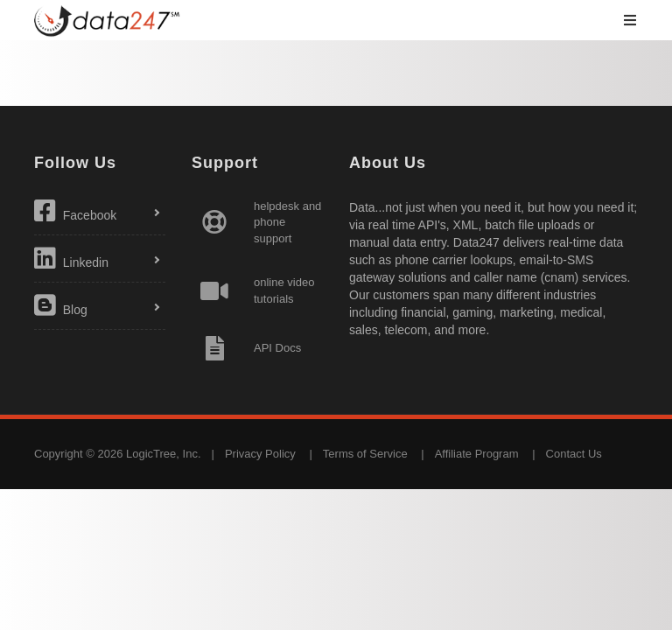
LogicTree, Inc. (164, 454)
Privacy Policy (260, 454)
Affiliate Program (477, 454)
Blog (61, 305)
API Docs (277, 348)
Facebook (75, 211)
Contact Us (574, 454)
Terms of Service (365, 454)
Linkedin (71, 258)
